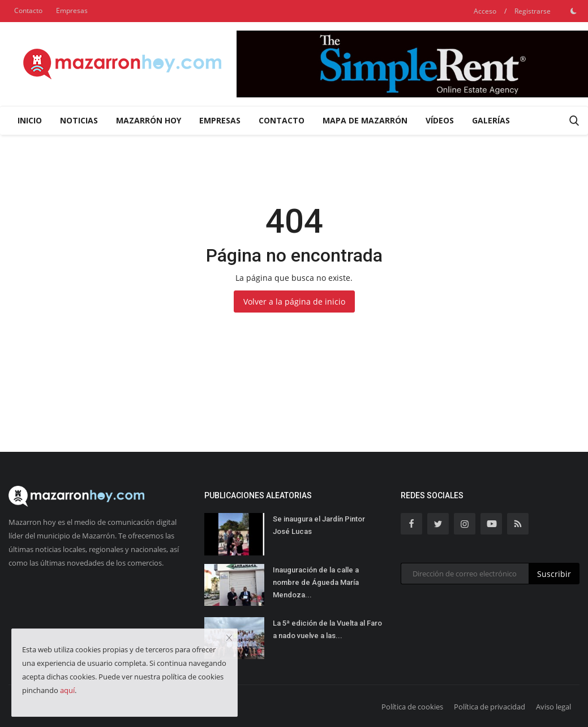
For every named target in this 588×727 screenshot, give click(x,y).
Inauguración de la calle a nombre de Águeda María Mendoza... (316, 582)
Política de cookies (412, 707)
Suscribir (554, 574)
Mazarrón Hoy (149, 120)
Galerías (491, 120)
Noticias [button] (79, 120)
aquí (67, 690)
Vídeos (440, 120)
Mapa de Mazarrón (365, 120)
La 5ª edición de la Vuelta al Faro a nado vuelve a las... (327, 629)
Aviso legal (553, 707)
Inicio (30, 120)
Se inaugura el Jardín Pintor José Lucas (319, 525)
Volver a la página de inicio (294, 302)
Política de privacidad (490, 707)
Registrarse (533, 11)
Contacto (28, 10)
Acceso (485, 11)
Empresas (72, 10)
